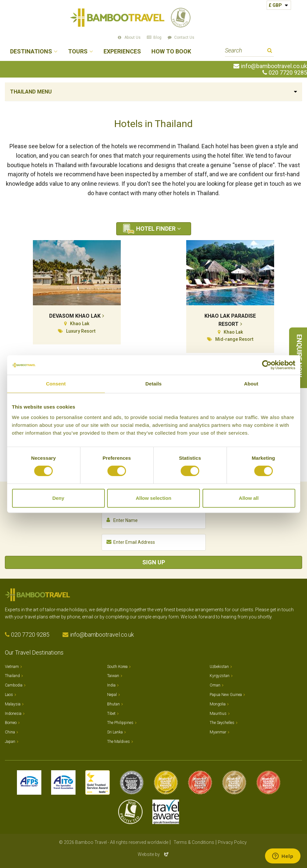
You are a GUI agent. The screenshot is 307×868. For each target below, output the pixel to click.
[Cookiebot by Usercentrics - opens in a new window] (267, 365)
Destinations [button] (31, 52)
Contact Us (184, 37)
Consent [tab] (56, 384)
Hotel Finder (156, 229)
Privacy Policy (232, 842)
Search (270, 51)
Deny (58, 498)
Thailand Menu (31, 92)
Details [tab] (154, 384)
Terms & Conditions (194, 842)
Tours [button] (78, 52)
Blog (157, 37)
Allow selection (153, 498)
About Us (133, 37)
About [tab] (251, 384)
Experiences (122, 52)
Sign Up (154, 562)
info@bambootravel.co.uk (274, 66)
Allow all (249, 498)
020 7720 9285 (288, 73)
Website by (154, 854)
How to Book (171, 52)
